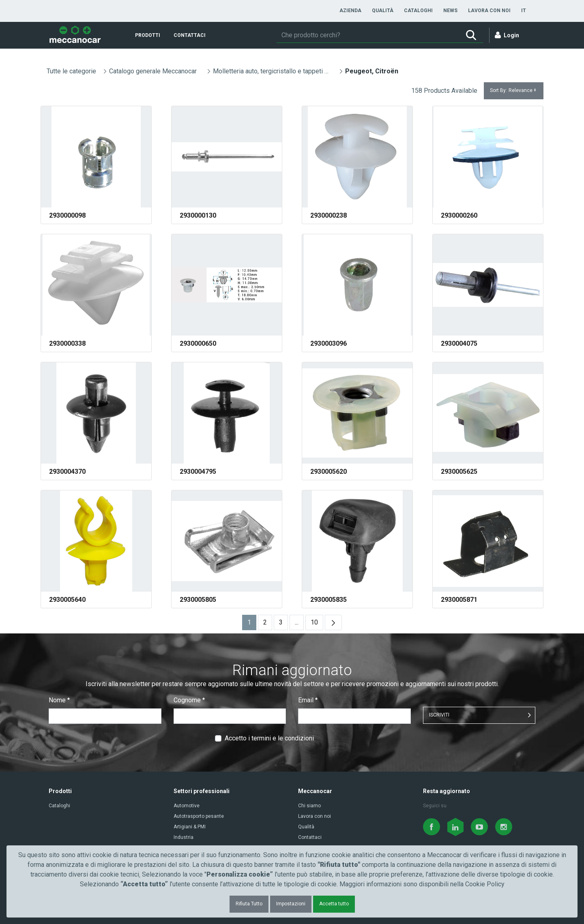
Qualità (306, 827)
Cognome (189, 700)
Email (308, 700)
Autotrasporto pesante (199, 816)
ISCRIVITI (439, 715)
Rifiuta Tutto (249, 904)
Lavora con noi (315, 816)
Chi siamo (309, 806)
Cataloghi (59, 806)
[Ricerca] (368, 35)
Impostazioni (291, 904)
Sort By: (514, 91)
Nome (59, 700)
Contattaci (310, 837)
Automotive (187, 806)
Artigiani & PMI (190, 827)
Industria (184, 837)
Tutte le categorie (71, 71)
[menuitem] (350, 11)
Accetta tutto (334, 904)
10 (317, 624)
